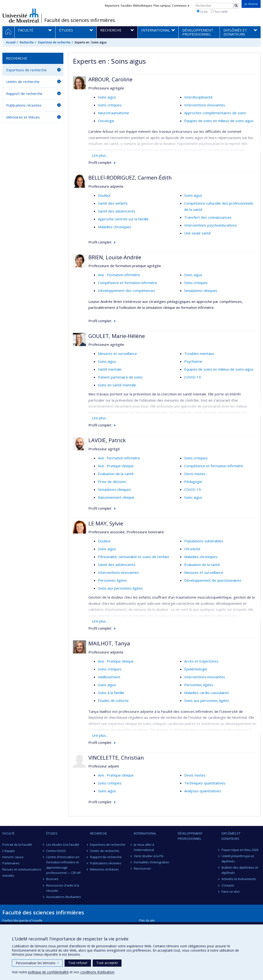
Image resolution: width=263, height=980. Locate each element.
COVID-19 (192, 377)
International (145, 833)
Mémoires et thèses (23, 117)
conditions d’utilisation (97, 972)
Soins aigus (107, 97)
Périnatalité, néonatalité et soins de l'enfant (134, 557)
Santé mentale (110, 369)
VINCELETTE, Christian (116, 757)
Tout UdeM (219, 11)
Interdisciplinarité (198, 97)
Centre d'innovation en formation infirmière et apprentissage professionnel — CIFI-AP (63, 865)
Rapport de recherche (24, 93)
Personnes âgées (112, 580)
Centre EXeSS (56, 851)
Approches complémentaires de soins (215, 113)
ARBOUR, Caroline (110, 79)
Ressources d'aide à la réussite (63, 888)
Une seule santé (197, 233)
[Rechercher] (236, 6)
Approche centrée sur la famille (123, 219)
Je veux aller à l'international (144, 847)
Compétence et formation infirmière (127, 283)
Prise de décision (112, 482)
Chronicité (192, 549)
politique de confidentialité (48, 972)
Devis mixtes (195, 474)
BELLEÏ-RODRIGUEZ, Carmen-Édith (130, 177)
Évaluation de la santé (116, 474)
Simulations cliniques (201, 290)
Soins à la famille (111, 693)
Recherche (27, 42)
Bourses (52, 879)
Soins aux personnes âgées (120, 588)
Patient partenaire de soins (120, 377)
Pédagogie (193, 482)
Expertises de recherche (54, 42)
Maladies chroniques (115, 227)
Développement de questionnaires (213, 580)
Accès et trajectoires (201, 661)
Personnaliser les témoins (37, 963)
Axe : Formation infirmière (119, 275)
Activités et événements (239, 879)
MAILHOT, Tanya (109, 643)
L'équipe (9, 851)
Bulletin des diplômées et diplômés (240, 870)
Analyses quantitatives (203, 791)
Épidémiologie (196, 669)
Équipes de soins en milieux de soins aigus (219, 121)
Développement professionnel (190, 836)
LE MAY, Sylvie (106, 523)
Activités (8, 876)
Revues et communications (22, 869)
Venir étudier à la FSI (149, 856)
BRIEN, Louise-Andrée (115, 257)
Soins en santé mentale (117, 385)
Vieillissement (109, 677)
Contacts (228, 885)
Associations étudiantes (64, 897)
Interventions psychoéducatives (210, 225)
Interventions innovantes (205, 105)
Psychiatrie (193, 361)
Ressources (142, 868)
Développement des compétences (126, 290)
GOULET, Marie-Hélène (117, 336)
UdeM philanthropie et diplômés (238, 859)
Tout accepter (107, 963)
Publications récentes (24, 105)
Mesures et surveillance (117, 353)
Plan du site (147, 920)
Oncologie (106, 121)
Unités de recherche (23, 82)
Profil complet (100, 162)
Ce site (202, 11)
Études (52, 833)
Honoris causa (13, 857)
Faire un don (231, 892)
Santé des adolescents (117, 211)
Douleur (104, 195)
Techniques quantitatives (205, 783)
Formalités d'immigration (152, 862)
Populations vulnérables (204, 541)
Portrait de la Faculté (17, 845)
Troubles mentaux (199, 353)
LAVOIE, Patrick (107, 440)
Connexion (181, 6)
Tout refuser (78, 963)
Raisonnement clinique (116, 497)
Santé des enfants (113, 203)
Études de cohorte (113, 700)
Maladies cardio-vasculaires (207, 693)
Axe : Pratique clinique (116, 466)
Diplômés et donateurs (231, 836)
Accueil (11, 42)
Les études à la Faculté (63, 845)
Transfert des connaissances (208, 217)
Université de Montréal (21, 16)
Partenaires (11, 863)
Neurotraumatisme (114, 113)
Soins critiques (110, 105)
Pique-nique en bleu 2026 (240, 850)
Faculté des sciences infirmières (80, 20)
